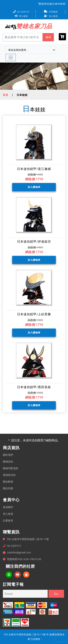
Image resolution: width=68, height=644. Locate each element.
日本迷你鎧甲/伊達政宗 (34, 241)
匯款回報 (8, 488)
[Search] (23, 37)
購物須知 (8, 461)
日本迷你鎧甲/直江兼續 (34, 169)
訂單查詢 (51, 12)
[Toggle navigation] (11, 57)
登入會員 (21, 16)
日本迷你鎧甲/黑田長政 (34, 387)
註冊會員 (8, 520)
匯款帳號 (8, 482)
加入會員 (51, 16)
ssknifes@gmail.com (19, 552)
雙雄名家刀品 (34, 26)
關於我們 (8, 455)
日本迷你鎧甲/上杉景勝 (34, 314)
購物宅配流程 (11, 468)
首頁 (5, 95)
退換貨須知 (9, 475)
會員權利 (8, 507)
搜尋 (48, 37)
